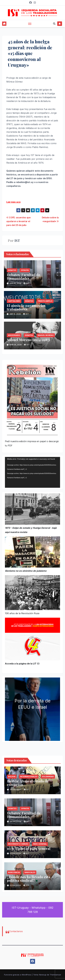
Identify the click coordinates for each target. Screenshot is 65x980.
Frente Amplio (45, 301)
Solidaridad (48, 777)
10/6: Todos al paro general (29, 848)
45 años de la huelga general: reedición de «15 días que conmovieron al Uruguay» (30, 53)
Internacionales (29, 777)
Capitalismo (14, 301)
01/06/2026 (16, 853)
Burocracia (14, 872)
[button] (54, 24)
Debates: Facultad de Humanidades (23, 276)
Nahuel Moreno (46, 335)
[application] (32, 472)
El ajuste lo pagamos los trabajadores (26, 307)
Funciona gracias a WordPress (18, 975)
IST (17, 240)
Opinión (25, 270)
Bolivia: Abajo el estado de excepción (28, 783)
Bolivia (12, 777)
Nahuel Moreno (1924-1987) (28, 340)
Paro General (40, 844)
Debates (12, 270)
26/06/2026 (16, 789)
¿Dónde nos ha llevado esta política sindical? (29, 879)
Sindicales (30, 872)
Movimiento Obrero (18, 844)
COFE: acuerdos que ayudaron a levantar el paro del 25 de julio (19, 221)
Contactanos (16, 931)
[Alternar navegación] (30, 24)
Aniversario (14, 335)
